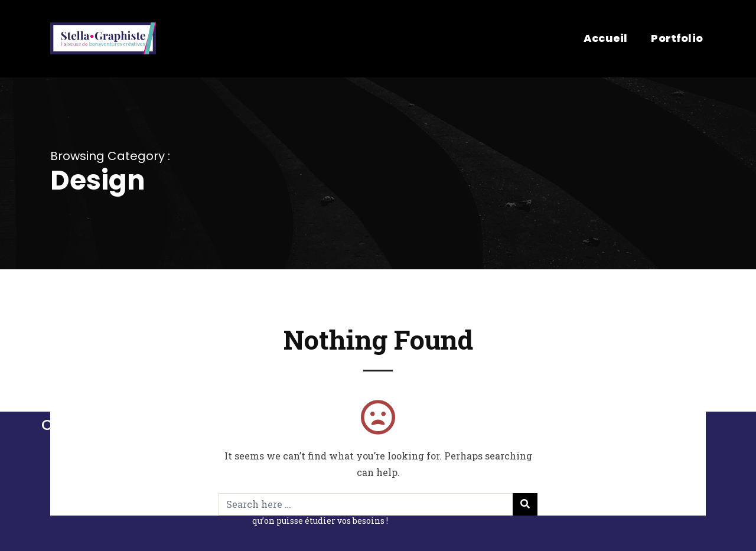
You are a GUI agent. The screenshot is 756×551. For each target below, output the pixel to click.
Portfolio (677, 38)
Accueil (605, 38)
